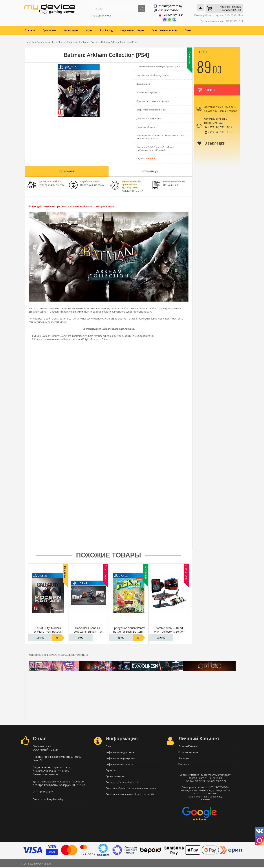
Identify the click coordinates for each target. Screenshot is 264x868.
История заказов (188, 752)
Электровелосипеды (164, 30)
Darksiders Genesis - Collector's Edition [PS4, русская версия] (88, 631)
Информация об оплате (119, 765)
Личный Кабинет (188, 746)
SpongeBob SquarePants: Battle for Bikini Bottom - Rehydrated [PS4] (129, 631)
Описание (67, 171)
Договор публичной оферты (122, 784)
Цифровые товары (132, 30)
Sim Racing (106, 30)
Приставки (49, 30)
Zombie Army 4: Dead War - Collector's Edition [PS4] (169, 631)
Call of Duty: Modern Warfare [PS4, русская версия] (48, 631)
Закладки (184, 758)
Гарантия (111, 771)
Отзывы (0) (150, 171)
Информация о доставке (120, 752)
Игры (89, 30)
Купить (207, 87)
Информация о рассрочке (121, 758)
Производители (115, 778)
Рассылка (184, 765)
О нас (188, 30)
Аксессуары (71, 30)
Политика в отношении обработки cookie (130, 797)
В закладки (211, 142)
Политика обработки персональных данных (132, 791)
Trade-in (30, 30)
